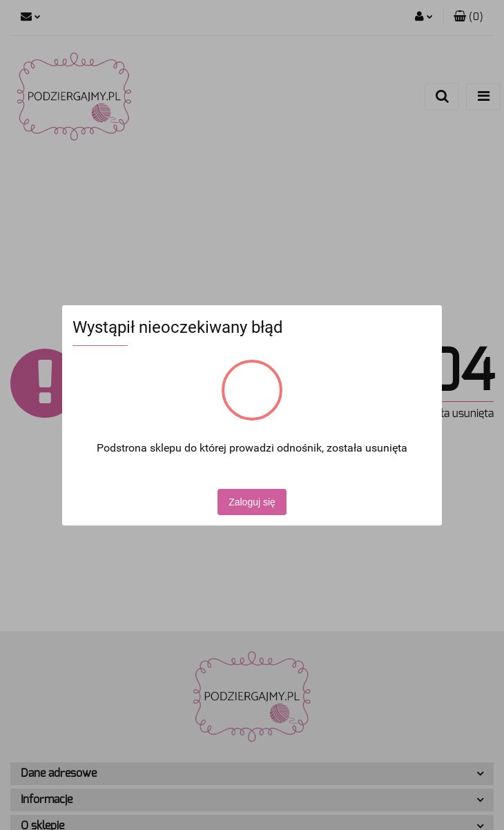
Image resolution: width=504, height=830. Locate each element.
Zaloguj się (252, 502)
